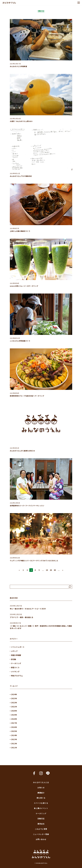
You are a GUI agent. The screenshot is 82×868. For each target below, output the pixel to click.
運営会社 (41, 824)
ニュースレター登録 (41, 834)
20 (51, 570)
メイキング (15, 672)
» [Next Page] (63, 570)
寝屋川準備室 (16, 655)
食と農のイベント (41, 808)
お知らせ (41, 788)
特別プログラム (17, 676)
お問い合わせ (41, 839)
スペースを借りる (41, 803)
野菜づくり (15, 667)
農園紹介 (41, 793)
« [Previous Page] (19, 570)
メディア (14, 651)
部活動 (14, 659)
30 (55, 570)
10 (47, 570)
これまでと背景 (41, 829)
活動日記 (41, 819)
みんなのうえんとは (41, 782)
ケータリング (16, 663)
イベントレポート (18, 647)
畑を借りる (41, 798)
